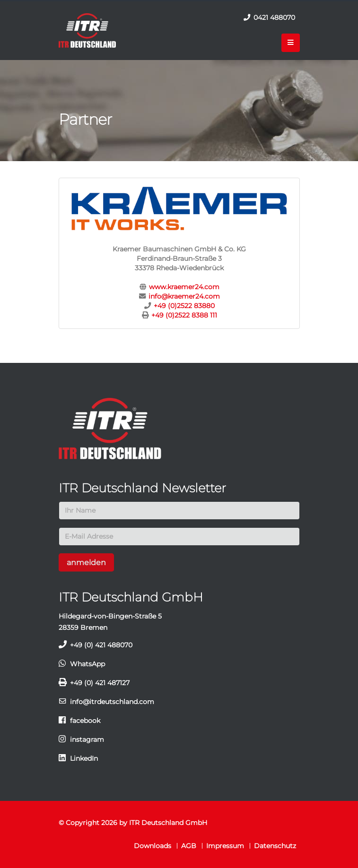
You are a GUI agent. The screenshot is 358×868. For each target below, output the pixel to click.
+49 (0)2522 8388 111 (184, 315)
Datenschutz (275, 846)
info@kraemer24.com (184, 296)
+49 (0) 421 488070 (101, 645)
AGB (189, 846)
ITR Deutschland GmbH (168, 823)
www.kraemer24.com (184, 287)
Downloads (153, 846)
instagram (87, 739)
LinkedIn (84, 758)
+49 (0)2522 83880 (184, 306)
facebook (85, 721)
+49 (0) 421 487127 (100, 683)
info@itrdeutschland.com (112, 702)
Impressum (225, 846)
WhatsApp (87, 664)
